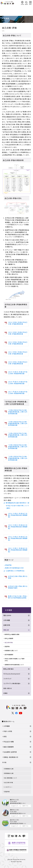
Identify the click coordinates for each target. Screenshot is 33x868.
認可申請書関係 (9, 655)
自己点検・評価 (9, 642)
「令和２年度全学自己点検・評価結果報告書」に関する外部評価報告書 (18, 458)
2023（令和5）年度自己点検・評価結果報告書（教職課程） (18, 527)
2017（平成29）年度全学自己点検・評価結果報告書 (18, 393)
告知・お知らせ (8, 688)
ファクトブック (7, 679)
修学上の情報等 (9, 638)
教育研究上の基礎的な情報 (12, 634)
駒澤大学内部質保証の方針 (15, 568)
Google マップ (15, 806)
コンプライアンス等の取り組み (12, 683)
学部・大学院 (8, 731)
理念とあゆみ (7, 615)
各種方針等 (7, 625)
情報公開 (6, 630)
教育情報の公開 (9, 773)
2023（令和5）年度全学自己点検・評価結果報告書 (18, 333)
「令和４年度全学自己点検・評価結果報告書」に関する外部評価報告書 (18, 435)
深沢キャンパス (14, 810)
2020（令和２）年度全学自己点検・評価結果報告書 (18, 363)
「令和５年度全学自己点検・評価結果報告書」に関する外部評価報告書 (18, 423)
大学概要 (7, 726)
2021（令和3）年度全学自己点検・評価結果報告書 (18, 353)
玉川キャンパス (14, 820)
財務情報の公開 (9, 769)
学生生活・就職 (9, 742)
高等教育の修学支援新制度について (14, 665)
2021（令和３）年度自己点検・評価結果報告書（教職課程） (18, 550)
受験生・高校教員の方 (11, 757)
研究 (5, 737)
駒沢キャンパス (14, 800)
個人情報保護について (11, 778)
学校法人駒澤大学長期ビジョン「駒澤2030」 (14, 660)
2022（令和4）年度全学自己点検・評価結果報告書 (18, 343)
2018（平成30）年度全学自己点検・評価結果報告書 (18, 383)
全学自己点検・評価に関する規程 (18, 577)
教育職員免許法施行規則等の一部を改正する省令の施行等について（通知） (18, 505)
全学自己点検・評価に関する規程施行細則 (18, 587)
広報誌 (5, 693)
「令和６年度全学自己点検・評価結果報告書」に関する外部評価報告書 (18, 412)
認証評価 (8, 565)
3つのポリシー (8, 787)
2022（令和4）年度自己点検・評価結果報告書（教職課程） (18, 538)
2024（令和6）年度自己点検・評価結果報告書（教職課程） (18, 515)
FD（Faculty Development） (12, 674)
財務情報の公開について (11, 651)
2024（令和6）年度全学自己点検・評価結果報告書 (18, 323)
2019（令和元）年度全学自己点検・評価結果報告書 (18, 373)
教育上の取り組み (9, 669)
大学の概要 (7, 620)
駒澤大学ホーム (9, 721)
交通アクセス (25, 806)
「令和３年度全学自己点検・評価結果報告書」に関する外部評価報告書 (18, 447)
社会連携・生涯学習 (10, 752)
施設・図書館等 (9, 747)
